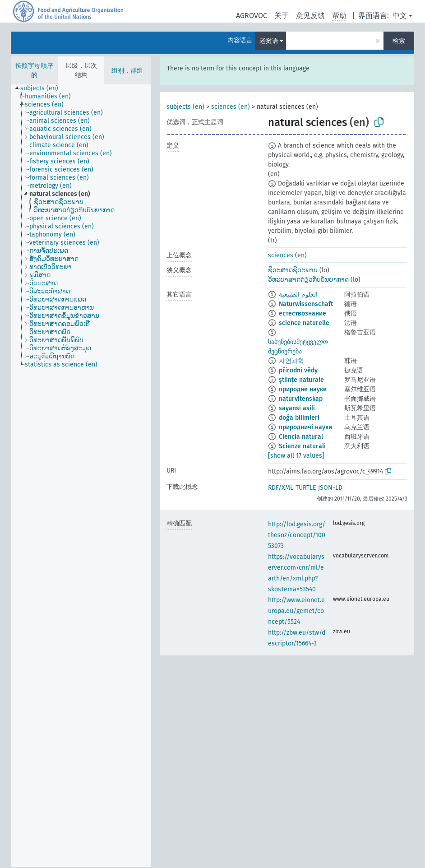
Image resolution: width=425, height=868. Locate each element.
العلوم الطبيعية (298, 295)
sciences (281, 255)
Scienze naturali (302, 446)
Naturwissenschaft (306, 304)
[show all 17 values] (296, 456)
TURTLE (306, 488)
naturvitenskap (301, 399)
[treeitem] (43, 88)
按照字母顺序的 (34, 70)
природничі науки (305, 427)
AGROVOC (252, 16)
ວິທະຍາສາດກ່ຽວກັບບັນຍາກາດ (308, 280)
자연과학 (291, 361)
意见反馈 (310, 16)
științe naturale (301, 380)
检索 (399, 41)
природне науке (303, 389)
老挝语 (269, 41)
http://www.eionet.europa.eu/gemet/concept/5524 (296, 611)
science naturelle (304, 323)
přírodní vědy (298, 370)
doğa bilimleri (299, 418)
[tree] (81, 476)
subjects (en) (185, 107)
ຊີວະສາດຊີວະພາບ (293, 270)
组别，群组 (127, 71)
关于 (282, 16)
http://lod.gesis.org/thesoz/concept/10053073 (297, 535)
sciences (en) (231, 107)
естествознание (303, 313)
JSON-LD (330, 488)
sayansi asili (297, 408)
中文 (400, 16)
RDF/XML (281, 488)
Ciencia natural (301, 437)
